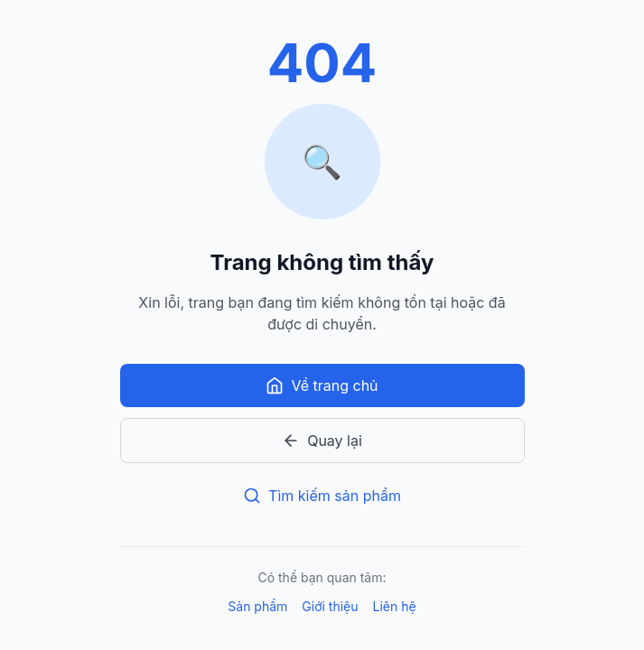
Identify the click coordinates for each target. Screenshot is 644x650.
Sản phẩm (257, 606)
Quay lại (322, 441)
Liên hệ (395, 606)
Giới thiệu (330, 606)
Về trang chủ (322, 385)
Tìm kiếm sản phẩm (322, 496)
